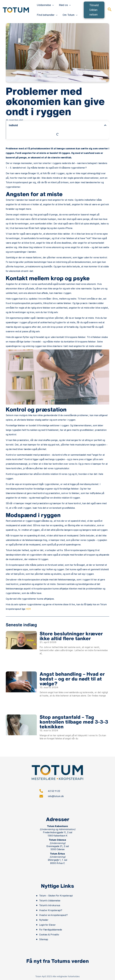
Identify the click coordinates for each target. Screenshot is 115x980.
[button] (52, 5)
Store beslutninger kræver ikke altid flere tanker (71, 636)
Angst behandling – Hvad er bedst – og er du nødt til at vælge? (72, 679)
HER (28, 609)
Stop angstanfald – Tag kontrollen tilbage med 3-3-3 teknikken (74, 722)
